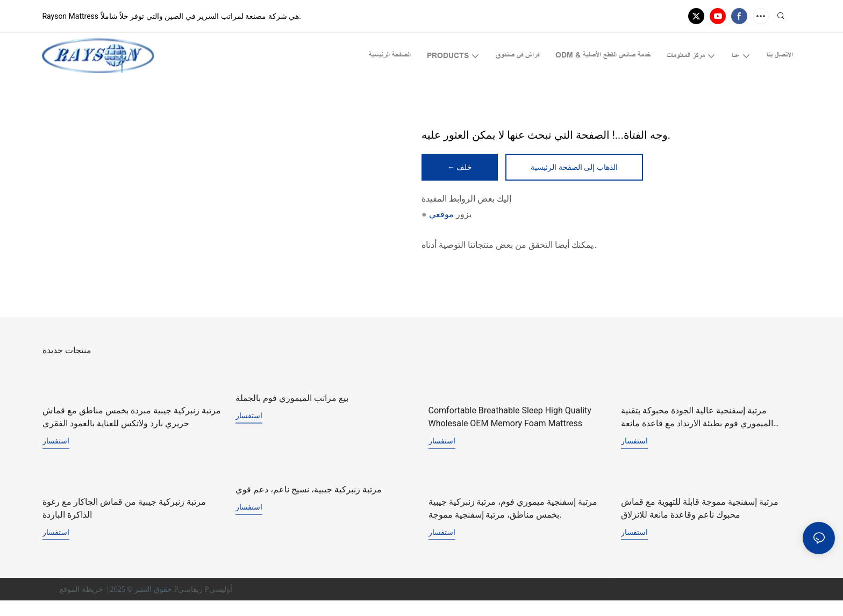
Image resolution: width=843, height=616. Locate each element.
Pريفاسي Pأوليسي (204, 605)
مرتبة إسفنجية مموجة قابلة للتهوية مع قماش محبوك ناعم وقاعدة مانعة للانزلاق (700, 524)
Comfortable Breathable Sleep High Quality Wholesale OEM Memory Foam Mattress (510, 419)
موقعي (441, 215)
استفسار (56, 443)
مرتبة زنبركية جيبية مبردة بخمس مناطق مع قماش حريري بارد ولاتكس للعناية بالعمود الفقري (132, 419)
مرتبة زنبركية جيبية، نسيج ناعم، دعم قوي (309, 504)
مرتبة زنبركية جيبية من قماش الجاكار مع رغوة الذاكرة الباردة (124, 524)
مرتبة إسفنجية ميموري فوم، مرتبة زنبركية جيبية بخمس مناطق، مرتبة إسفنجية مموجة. (513, 524)
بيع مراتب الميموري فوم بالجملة (292, 400)
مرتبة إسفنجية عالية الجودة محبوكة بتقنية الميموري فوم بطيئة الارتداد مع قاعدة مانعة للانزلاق (697, 433)
